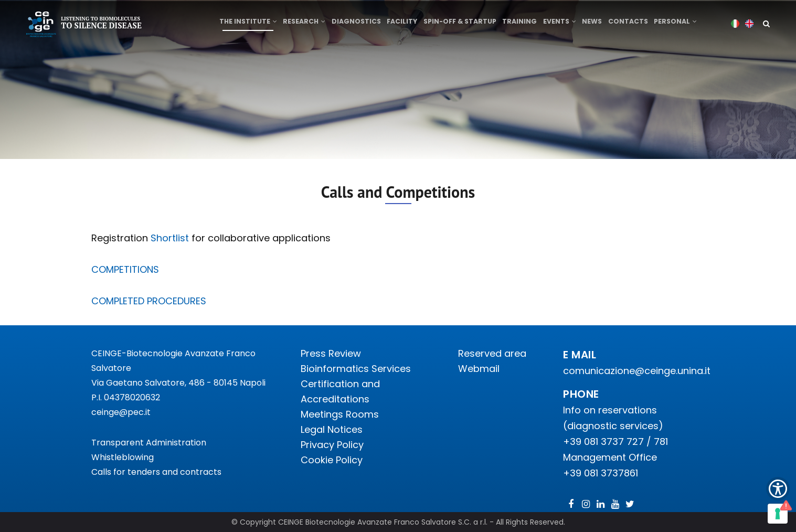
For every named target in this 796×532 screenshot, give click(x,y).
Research (305, 24)
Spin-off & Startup (462, 24)
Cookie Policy (332, 460)
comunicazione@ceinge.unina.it (638, 371)
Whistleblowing (123, 457)
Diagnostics (357, 24)
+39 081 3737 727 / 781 (615, 441)
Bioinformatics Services (356, 369)
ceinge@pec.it (121, 412)
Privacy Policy (332, 445)
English (750, 23)
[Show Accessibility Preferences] (778, 489)
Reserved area (492, 353)
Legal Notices (332, 429)
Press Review (331, 353)
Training (522, 24)
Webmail (479, 369)
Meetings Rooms (340, 414)
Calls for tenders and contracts (156, 472)
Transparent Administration (149, 443)
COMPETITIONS (125, 269)
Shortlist (170, 238)
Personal (681, 24)
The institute (248, 24)
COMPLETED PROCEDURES (149, 301)
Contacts (633, 24)
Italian (735, 23)
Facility (404, 24)
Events (563, 24)
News (597, 24)
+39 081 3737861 (601, 473)
